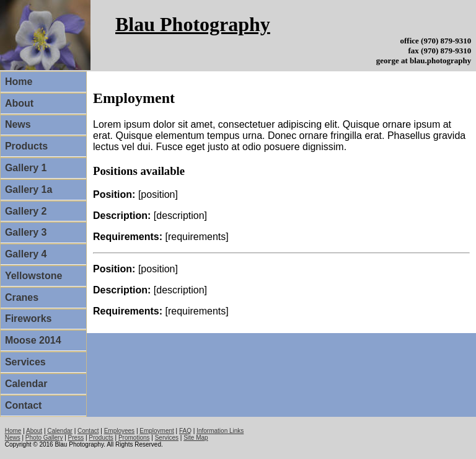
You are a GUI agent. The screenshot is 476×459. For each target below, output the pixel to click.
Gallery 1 (26, 168)
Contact (24, 405)
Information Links (220, 431)
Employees (119, 431)
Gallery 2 (26, 211)
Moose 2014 (33, 340)
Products (26, 146)
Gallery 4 (26, 254)
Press (76, 438)
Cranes (22, 297)
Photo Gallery (44, 438)
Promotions (134, 438)
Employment (157, 431)
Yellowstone (33, 276)
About (19, 103)
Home (19, 82)
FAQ (185, 431)
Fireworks (29, 319)
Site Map (196, 438)
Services (25, 362)
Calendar (26, 384)
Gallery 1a (29, 189)
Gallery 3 (26, 232)
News (18, 124)
